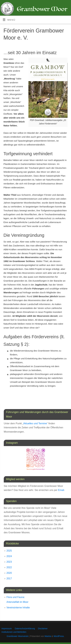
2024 (9, 556)
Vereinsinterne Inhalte (18, 608)
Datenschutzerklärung (25, 629)
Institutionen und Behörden (14, 632)
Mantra (48, 636)
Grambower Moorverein (18, 636)
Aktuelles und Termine (35, 423)
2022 (9, 567)
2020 (9, 573)
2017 (9, 579)
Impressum (7, 629)
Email (61, 490)
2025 (9, 551)
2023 (9, 562)
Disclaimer (43, 629)
